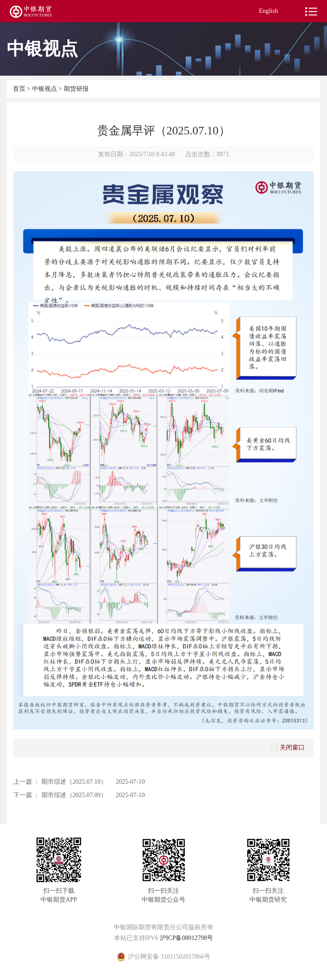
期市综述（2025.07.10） (74, 782)
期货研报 (76, 89)
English (268, 11)
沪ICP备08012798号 (187, 938)
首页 (20, 89)
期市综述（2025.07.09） (74, 795)
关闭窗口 (288, 748)
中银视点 (45, 89)
